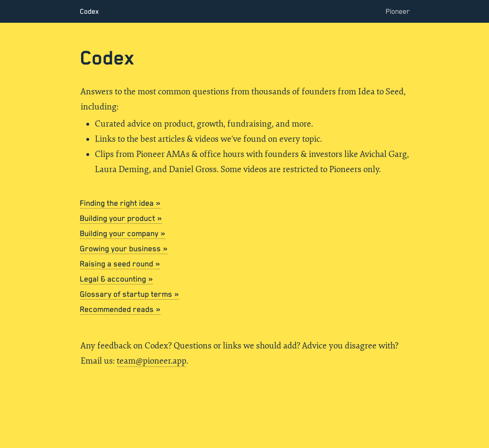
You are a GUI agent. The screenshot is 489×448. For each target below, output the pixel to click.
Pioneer (398, 12)
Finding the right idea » (120, 204)
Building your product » (121, 219)
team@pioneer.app (152, 361)
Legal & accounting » (116, 279)
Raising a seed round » (120, 264)
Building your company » (123, 234)
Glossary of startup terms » (129, 295)
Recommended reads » (120, 310)
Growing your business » (124, 249)
